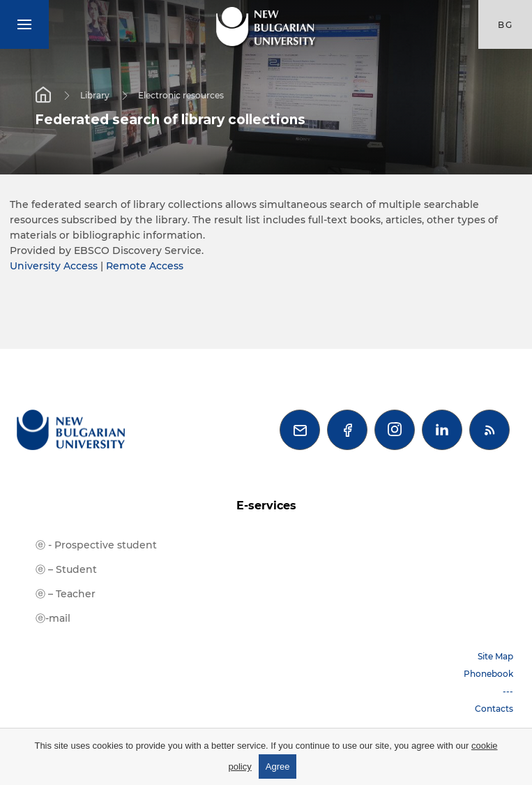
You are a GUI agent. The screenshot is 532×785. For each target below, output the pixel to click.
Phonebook (488, 674)
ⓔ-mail (53, 618)
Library (95, 95)
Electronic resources (181, 95)
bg (506, 25)
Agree (278, 767)
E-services (266, 506)
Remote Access (145, 266)
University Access (54, 266)
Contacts (494, 709)
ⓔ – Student (66, 569)
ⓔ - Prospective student (96, 545)
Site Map (495, 656)
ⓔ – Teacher (66, 594)
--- (508, 691)
